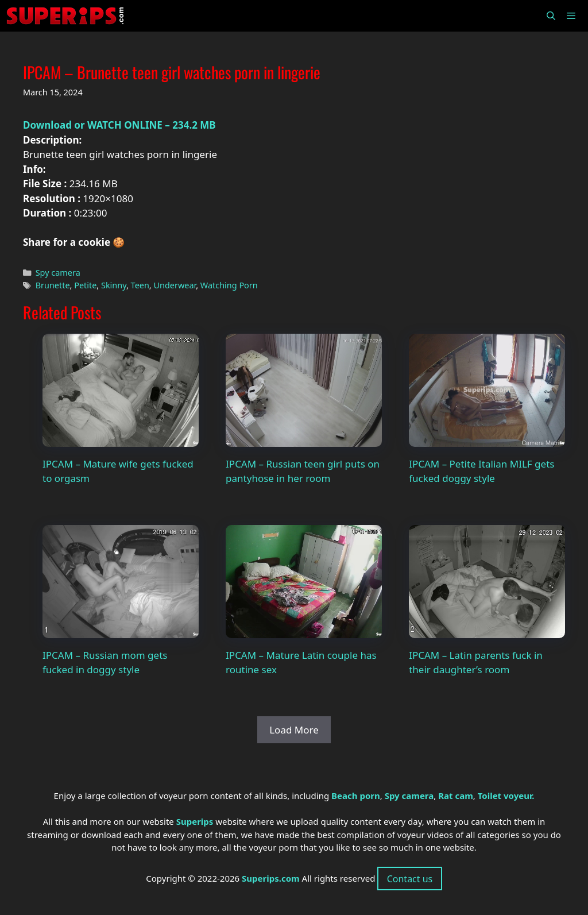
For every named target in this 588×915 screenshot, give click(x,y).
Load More (294, 730)
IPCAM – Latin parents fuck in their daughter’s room (476, 663)
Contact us (410, 879)
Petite (85, 285)
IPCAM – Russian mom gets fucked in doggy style (105, 663)
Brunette (53, 285)
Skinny (114, 285)
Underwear (175, 285)
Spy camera (58, 273)
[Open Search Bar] (550, 16)
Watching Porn (229, 285)
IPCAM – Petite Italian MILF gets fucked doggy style (481, 471)
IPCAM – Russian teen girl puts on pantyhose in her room (303, 471)
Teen (140, 285)
